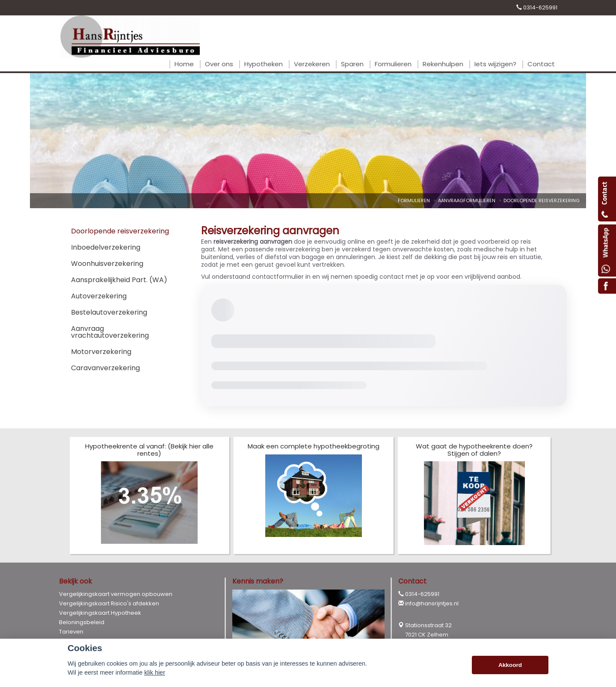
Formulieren (414, 200)
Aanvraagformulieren (467, 200)
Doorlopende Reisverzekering (542, 200)
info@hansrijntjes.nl (432, 603)
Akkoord (510, 665)
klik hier (155, 672)
